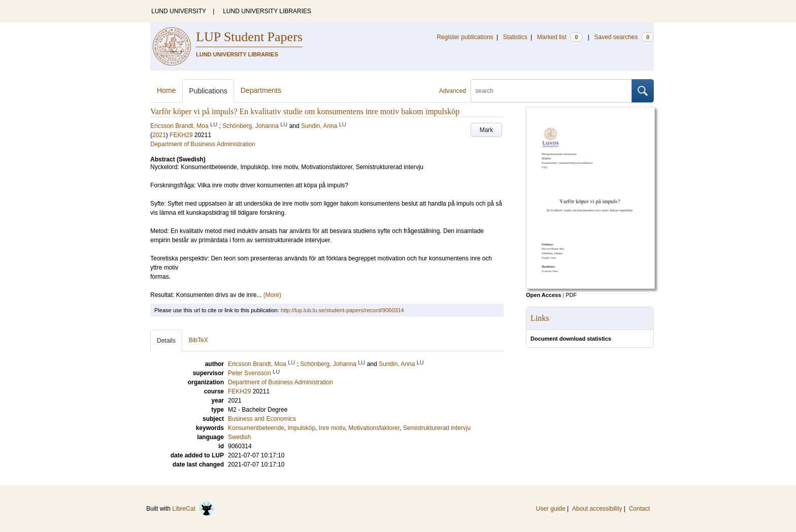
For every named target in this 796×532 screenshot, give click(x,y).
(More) (272, 295)
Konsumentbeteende (256, 428)
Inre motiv (332, 428)
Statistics (515, 37)
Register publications (465, 37)
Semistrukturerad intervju (437, 428)
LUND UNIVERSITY (179, 11)
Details (166, 341)
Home (166, 90)
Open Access (543, 295)
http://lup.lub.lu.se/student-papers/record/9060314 (342, 310)
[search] (551, 91)
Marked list (560, 37)
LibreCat (193, 509)
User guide (551, 509)
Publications (208, 91)
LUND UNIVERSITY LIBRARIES (267, 11)
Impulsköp (301, 428)
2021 (159, 135)
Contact (639, 509)
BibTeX (198, 340)
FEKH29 (181, 135)
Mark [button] (487, 130)
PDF (571, 295)
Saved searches (624, 37)
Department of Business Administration (203, 144)
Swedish (239, 437)
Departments (261, 90)
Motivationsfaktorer (374, 428)
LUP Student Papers (249, 37)
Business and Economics (262, 419)
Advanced (453, 91)
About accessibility (597, 509)
